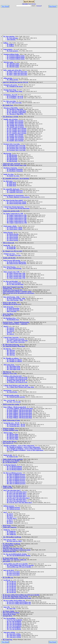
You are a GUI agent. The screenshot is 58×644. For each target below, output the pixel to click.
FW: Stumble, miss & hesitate (15, 127)
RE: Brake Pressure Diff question (17, 264)
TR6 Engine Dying (9, 365)
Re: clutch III (7, 316)
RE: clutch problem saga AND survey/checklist (20, 566)
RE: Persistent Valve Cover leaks (16, 149)
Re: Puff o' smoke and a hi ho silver (17, 72)
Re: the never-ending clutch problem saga (19, 602)
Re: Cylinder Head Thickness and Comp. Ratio (20, 387)
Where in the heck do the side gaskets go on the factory (18, 293)
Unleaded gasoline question (11, 396)
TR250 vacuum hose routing (11, 405)
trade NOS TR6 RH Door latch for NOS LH (15, 82)
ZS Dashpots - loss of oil (10, 95)
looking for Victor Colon (10, 374)
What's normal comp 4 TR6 (11, 272)
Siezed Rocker (8, 391)
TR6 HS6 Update (8, 62)
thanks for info (8, 455)
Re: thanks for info (12, 457)
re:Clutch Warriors (8, 545)
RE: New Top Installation (14, 623)
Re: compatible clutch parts (11, 189)
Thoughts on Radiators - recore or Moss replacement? (19, 446)
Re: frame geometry (13, 51)
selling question (8, 78)
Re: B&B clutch (8, 181)
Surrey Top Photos (8, 314)
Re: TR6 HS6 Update (13, 65)
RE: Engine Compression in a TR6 (17, 223)
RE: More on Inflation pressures (16, 478)
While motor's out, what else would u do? (15, 560)
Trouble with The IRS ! (9, 258)
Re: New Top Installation (14, 622)
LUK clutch (6, 547)
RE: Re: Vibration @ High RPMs (17, 111)
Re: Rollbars (11, 44)
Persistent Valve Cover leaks (12, 144)
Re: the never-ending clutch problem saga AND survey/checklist (21, 595)
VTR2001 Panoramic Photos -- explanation (15, 324)
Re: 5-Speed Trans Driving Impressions (18, 208)
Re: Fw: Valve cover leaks (14, 103)
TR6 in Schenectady (8, 243)
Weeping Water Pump (10, 90)
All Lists (34, 4)
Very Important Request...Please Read (14, 346)
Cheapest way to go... (10, 254)
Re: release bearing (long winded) (13, 200)
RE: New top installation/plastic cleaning (19, 556)
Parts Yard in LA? (8, 443)
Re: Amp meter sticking (14, 634)
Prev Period (5, 6)
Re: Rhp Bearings (12, 155)
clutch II (6, 327)
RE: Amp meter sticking (14, 636)
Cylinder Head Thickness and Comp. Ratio (16, 386)
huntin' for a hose (9, 174)
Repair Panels (7, 526)
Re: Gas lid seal (11, 582)
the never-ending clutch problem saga (14, 601)
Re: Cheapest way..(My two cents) (12, 251)
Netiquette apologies (9, 429)
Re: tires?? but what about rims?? (17, 494)
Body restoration (12, 312)
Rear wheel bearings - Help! (12, 297)
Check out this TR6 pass (10, 442)
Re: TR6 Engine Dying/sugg (11, 345)
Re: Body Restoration (13, 309)
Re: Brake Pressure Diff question (16, 262)
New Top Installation (9, 619)
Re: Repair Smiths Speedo (10, 558)
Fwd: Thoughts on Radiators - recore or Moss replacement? (24, 449)
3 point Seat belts (8, 488)
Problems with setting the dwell (12, 376)
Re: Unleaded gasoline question (16, 397)
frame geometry (8, 49)
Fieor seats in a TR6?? (10, 540)
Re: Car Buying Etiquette (10, 463)
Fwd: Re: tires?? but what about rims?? (18, 498)
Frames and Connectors (10, 527)
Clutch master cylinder (10, 226)
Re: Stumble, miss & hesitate (15, 121)
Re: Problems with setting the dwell (17, 378)
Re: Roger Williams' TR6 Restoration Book (19, 410)
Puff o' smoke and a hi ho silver (13, 70)
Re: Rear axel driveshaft (14, 283)
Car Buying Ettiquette (10, 465)
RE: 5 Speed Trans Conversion (16, 342)
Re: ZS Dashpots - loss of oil (15, 96)
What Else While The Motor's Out (13, 549)
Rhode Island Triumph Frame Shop (13, 287)
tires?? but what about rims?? (12, 491)
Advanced (39, 6)
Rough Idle (7, 245)
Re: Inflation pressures (13, 508)
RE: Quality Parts (8, 105)
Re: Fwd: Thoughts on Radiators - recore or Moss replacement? (25, 450)
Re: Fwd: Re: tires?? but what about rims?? (20, 503)
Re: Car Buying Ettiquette (14, 467)
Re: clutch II (10, 328)
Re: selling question (12, 80)
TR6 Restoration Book (9, 552)
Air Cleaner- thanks (8, 611)
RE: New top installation (14, 629)
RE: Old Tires (11, 351)
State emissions (11, 39)
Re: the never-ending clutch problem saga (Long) (17, 598)
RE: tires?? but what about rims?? (17, 492)
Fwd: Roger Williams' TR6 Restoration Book (20, 409)
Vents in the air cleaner (9, 614)
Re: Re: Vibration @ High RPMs (16, 112)
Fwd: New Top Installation (15, 620)
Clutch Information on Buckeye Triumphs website (17, 292)
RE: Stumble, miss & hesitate (15, 125)
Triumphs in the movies (10, 85)
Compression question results (11, 211)
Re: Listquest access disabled (11, 461)
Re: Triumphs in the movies (15, 86)
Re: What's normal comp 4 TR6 (16, 273)
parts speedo (6, 561)
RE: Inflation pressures (14, 509)
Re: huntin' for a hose (13, 176)
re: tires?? (10, 520)
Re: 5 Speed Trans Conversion (16, 339)
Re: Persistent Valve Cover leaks (16, 145)
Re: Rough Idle (11, 247)
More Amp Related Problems (11, 613)
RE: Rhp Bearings (12, 158)
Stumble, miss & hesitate (11, 119)
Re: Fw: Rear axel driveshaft (15, 284)
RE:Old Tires (7, 349)
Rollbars (6, 43)
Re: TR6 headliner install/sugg (11, 544)
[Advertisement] (29, 22)
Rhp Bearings (7, 153)
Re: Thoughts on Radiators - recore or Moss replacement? (24, 447)
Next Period (53, 6)
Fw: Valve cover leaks (10, 101)
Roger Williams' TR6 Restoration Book (15, 407)
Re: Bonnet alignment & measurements (18, 197)
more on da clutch (9, 570)
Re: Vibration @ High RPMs (15, 109)
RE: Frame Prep (7, 640)
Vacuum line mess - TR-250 (11, 423)
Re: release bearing (12, 236)
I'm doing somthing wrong (10, 430)
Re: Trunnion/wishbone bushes (16, 56)
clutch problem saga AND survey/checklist (16, 564)
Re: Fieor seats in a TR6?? (14, 541)
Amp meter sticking (9, 633)
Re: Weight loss (11, 532)
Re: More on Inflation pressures (13, 473)
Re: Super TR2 (11, 609)
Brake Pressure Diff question (12, 260)
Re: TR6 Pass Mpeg (13, 435)
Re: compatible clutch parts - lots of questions (16, 178)
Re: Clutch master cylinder (15, 228)
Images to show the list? (10, 303)
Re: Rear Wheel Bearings (14, 268)
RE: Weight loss (11, 535)
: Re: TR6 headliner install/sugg (12, 537)
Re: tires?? (10, 514)
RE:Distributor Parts (10, 318)
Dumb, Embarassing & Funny (11, 421)
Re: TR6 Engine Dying (13, 366)
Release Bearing (8, 233)
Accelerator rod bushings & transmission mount (17, 550)
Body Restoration (9, 307)
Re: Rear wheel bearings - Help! (16, 299)
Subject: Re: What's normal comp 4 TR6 (14, 165)
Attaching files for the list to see (12, 304)
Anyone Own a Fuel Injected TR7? (13, 290)
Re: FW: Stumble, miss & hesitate (17, 128)
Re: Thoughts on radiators (11, 358)
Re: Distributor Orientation (15, 169)
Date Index (25, 4)
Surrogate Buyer (8, 616)
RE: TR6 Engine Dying (14, 368)
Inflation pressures (9, 506)
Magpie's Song (7, 486)
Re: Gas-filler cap (8, 578)
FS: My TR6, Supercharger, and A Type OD (15, 597)
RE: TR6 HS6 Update (13, 64)
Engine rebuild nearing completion (13, 459)
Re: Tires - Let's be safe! (14, 402)
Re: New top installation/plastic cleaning (15, 554)
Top (30, 4)
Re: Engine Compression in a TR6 (13, 214)
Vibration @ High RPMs (11, 108)
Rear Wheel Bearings (10, 267)
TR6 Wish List (7, 372)
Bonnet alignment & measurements (14, 195)
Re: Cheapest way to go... (14, 255)
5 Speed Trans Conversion (11, 338)
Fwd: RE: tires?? (12, 519)
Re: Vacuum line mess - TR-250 (16, 425)
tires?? (5, 513)
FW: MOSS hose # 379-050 (10, 117)
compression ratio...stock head (11, 164)
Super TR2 (7, 607)
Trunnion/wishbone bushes (11, 54)
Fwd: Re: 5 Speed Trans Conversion (17, 341)
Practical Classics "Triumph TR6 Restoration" (16, 323)
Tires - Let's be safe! (9, 400)
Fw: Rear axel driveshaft (11, 281)
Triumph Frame (7, 288)
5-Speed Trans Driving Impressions (14, 207)
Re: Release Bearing (13, 234)
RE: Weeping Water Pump (15, 91)
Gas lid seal (7, 580)
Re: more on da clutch (13, 572)
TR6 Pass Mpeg (8, 433)
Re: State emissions (9, 36)
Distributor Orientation (10, 168)
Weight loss (7, 530)
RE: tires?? (10, 517)
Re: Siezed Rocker (12, 392)
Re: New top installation (14, 628)
